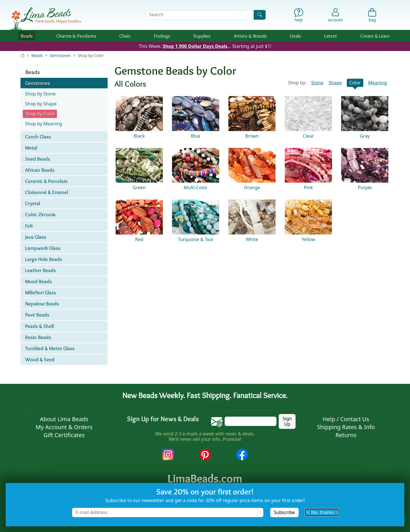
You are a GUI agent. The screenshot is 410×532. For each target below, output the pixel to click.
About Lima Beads (64, 419)
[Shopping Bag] (372, 16)
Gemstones (60, 55)
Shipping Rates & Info (346, 427)
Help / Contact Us (346, 419)
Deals (295, 36)
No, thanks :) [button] (322, 512)
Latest (331, 36)
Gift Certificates (64, 435)
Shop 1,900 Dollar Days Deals (195, 46)
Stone (317, 83)
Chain (125, 36)
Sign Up (287, 421)
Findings (162, 36)
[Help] (299, 16)
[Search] (260, 15)
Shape (335, 83)
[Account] (335, 15)
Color (355, 83)
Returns (346, 435)
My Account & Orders (64, 427)
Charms (76, 36)
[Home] (22, 55)
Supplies (202, 36)
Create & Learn (375, 36)
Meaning (378, 83)
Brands (250, 36)
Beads (27, 36)
